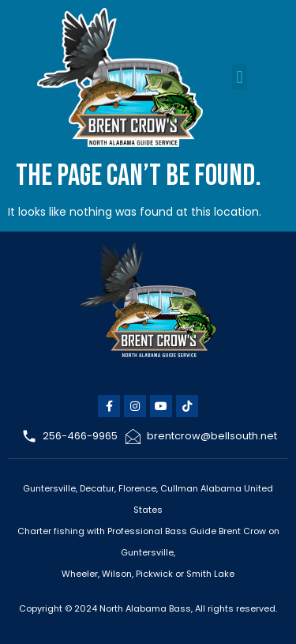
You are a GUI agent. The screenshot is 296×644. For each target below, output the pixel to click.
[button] (240, 77)
